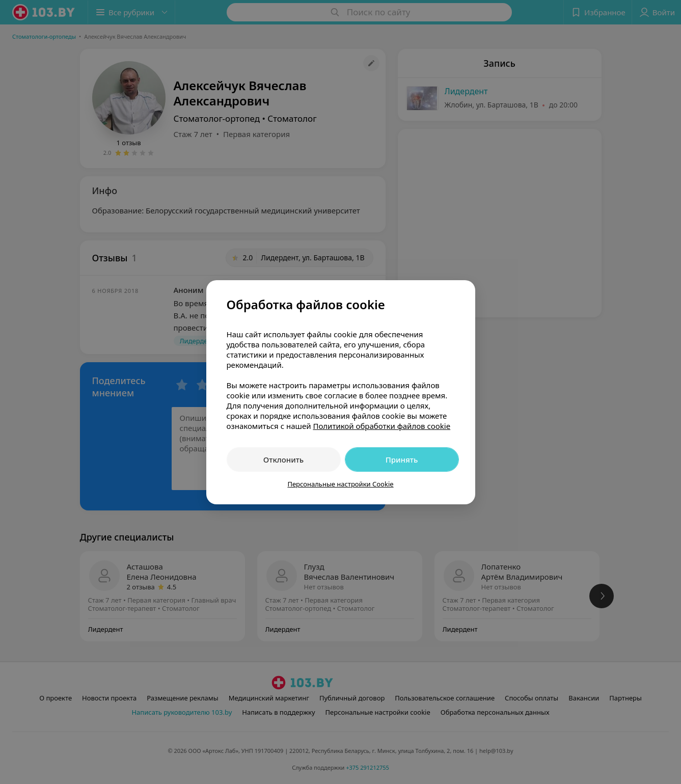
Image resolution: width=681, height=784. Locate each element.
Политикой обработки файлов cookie (382, 426)
